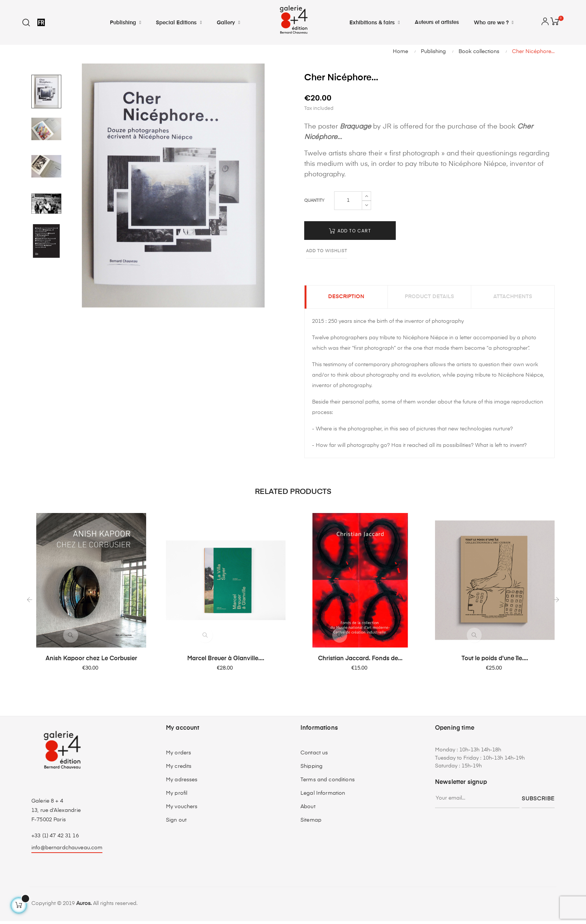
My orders (178, 756)
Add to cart (350, 231)
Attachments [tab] (513, 299)
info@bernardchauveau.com (67, 851)
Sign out (176, 823)
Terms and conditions (328, 783)
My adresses (182, 783)
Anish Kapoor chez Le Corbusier (91, 662)
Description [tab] (346, 299)
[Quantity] (348, 201)
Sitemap (311, 823)
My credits (179, 769)
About (308, 810)
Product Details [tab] (429, 299)
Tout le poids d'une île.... (495, 662)
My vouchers (182, 810)
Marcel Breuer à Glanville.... (226, 662)
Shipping (311, 769)
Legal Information (323, 796)
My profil (177, 796)
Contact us (314, 756)
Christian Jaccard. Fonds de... (360, 662)
